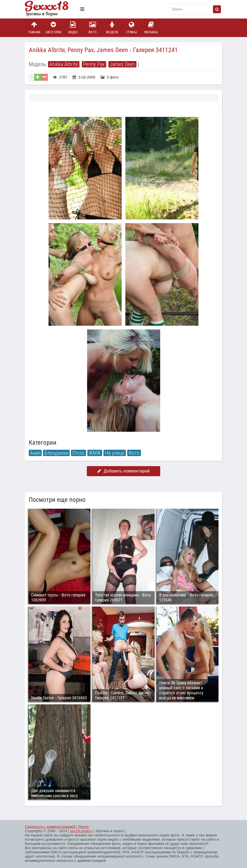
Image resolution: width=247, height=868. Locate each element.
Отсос (79, 453)
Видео (73, 28)
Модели (112, 28)
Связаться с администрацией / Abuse (57, 827)
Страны (131, 28)
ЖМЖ (95, 453)
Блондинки (56, 453)
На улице (115, 453)
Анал (35, 453)
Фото (93, 28)
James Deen (122, 64)
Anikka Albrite (64, 64)
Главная (34, 28)
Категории (54, 28)
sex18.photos (81, 831)
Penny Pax (94, 64)
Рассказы (151, 28)
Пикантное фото (51, 9)
